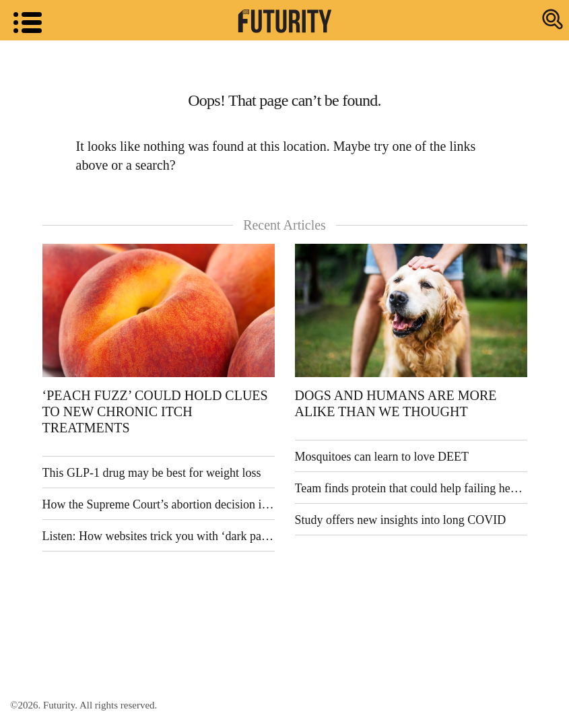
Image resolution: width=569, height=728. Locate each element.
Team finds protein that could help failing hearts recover (411, 488)
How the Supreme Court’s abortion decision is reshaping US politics (159, 504)
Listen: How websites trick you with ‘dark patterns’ (159, 536)
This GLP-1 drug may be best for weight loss (152, 473)
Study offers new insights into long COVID (401, 520)
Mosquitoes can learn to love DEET (382, 457)
